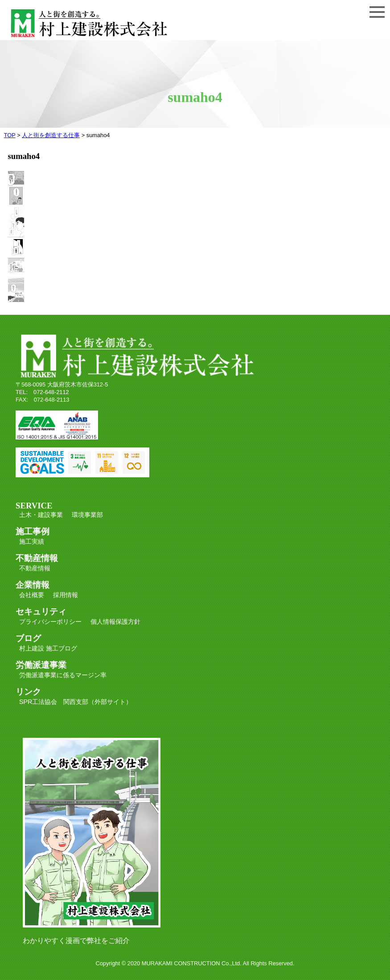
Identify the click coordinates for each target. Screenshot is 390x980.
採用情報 (66, 595)
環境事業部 (87, 515)
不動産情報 (35, 568)
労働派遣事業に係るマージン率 (63, 675)
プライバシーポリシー (50, 622)
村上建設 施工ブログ (48, 648)
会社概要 (32, 595)
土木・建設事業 (41, 515)
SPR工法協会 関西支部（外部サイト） (76, 702)
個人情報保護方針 (115, 622)
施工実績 (32, 541)
